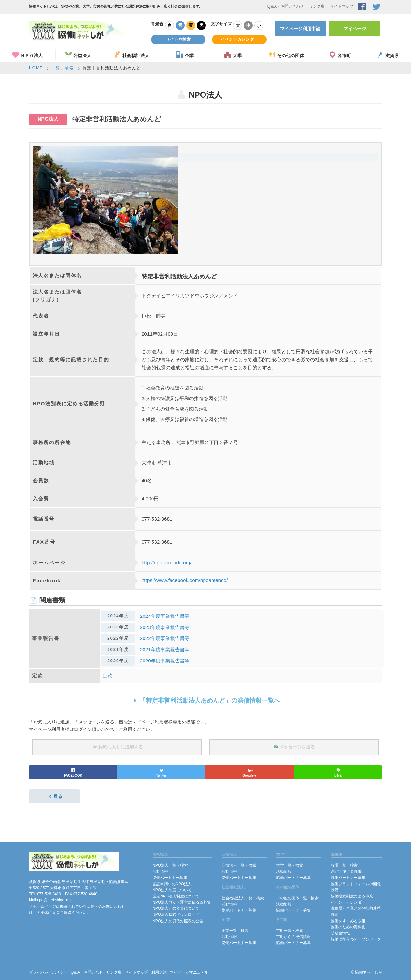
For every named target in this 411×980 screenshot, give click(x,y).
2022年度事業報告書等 (165, 638)
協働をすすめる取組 (348, 921)
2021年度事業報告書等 (165, 649)
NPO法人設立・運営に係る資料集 (182, 902)
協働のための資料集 (348, 927)
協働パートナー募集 (170, 878)
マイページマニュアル (189, 972)
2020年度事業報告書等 (165, 661)
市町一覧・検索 (290, 931)
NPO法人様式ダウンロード (176, 914)
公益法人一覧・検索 (239, 865)
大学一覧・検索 (290, 865)
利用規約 (159, 972)
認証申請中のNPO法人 (172, 884)
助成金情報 (340, 933)
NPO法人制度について (172, 890)
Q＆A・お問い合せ (87, 972)
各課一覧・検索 (344, 865)
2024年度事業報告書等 (165, 616)
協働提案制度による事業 (352, 896)
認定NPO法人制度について (176, 896)
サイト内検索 (178, 39)
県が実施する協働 (346, 871)
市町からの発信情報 (293, 937)
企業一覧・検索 (235, 931)
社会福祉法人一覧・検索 (243, 898)
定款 (108, 675)
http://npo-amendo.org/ (167, 562)
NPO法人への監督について (176, 908)
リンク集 (316, 6)
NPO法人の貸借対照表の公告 (178, 921)
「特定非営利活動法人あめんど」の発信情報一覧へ (205, 700)
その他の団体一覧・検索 (297, 898)
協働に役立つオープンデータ (356, 939)
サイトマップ (341, 6)
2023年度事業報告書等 (165, 627)
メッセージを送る (294, 747)
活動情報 (160, 871)
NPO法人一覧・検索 (170, 865)
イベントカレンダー (239, 39)
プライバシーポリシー (48, 972)
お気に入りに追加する (117, 747)
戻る (55, 796)
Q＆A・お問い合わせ (284, 6)
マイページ (355, 29)
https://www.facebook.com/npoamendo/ (185, 580)
